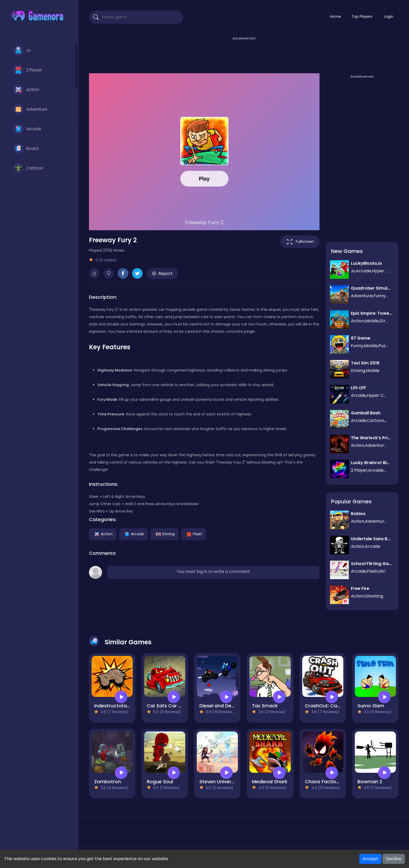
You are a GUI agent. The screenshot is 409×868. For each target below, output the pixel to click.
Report (162, 274)
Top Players (362, 16)
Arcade (27, 129)
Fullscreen (300, 242)
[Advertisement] (244, 53)
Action (26, 90)
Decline (394, 859)
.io (22, 50)
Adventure (30, 109)
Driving (164, 534)
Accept (370, 859)
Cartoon (28, 168)
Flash (194, 534)
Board (26, 149)
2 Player (27, 70)
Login (389, 16)
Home (335, 16)
